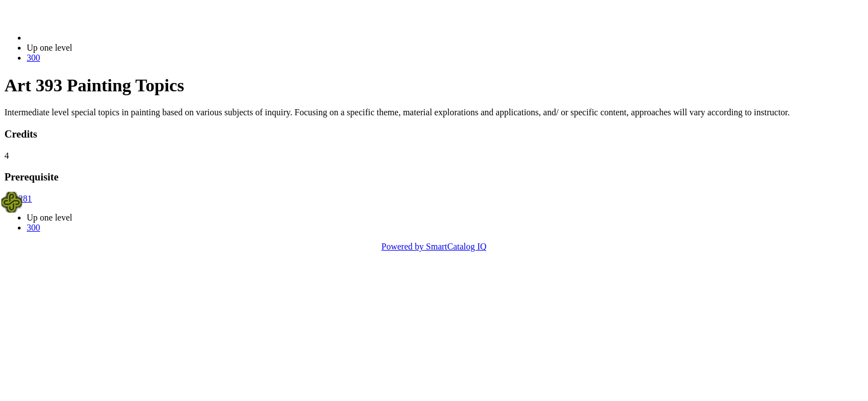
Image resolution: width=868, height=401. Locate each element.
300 (33, 58)
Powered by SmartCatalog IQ (434, 246)
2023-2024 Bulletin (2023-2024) (85, 38)
